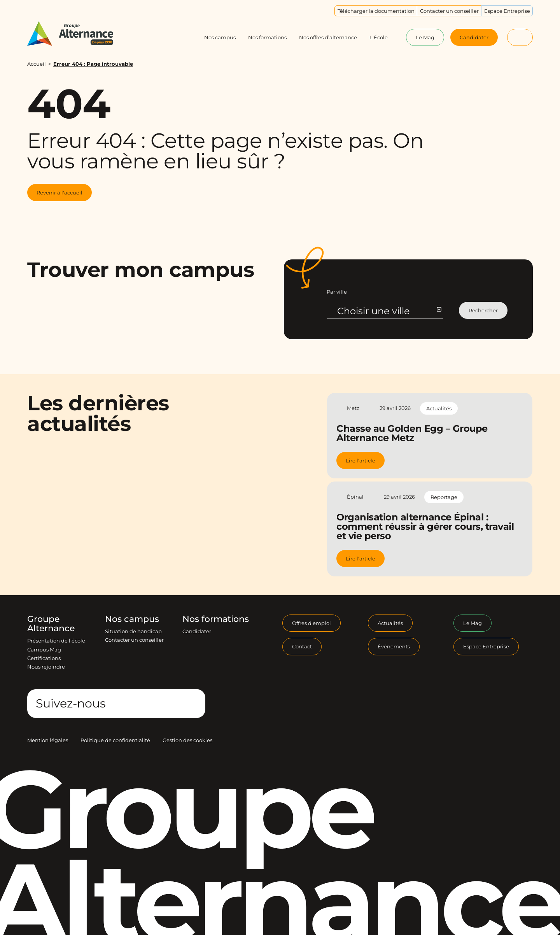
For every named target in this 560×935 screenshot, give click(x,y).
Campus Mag (44, 650)
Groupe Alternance (51, 624)
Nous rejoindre (46, 667)
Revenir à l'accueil (59, 193)
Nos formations (216, 619)
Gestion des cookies (187, 740)
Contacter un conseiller (134, 640)
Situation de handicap (133, 631)
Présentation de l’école (56, 641)
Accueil (37, 64)
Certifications (44, 658)
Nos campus (132, 619)
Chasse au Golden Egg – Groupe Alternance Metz (412, 433)
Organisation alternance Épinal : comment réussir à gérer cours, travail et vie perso (425, 526)
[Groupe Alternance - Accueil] (78, 34)
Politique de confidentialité (115, 740)
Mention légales (48, 740)
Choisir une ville (389, 311)
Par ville (337, 292)
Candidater (197, 631)
